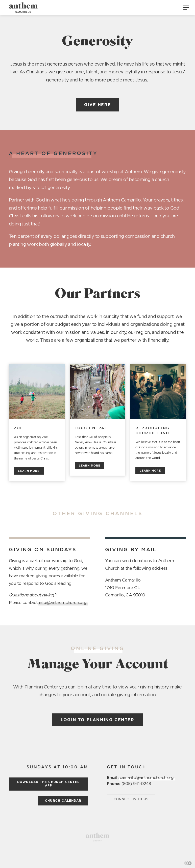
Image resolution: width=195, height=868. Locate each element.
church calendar (63, 801)
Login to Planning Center (97, 720)
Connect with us (131, 799)
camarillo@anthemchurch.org (147, 778)
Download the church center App (48, 784)
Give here (97, 105)
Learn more (29, 471)
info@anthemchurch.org (63, 603)
